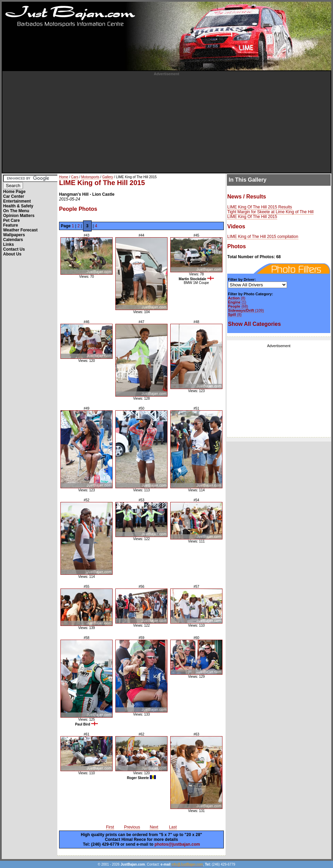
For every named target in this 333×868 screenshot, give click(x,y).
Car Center (14, 196)
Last (173, 827)
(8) (237, 298)
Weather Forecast (20, 230)
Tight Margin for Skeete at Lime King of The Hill (270, 212)
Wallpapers (14, 235)
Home (64, 177)
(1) (237, 302)
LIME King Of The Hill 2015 (252, 217)
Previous (132, 827)
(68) (238, 306)
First (110, 827)
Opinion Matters (19, 216)
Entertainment (17, 201)
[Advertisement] (167, 124)
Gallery (108, 177)
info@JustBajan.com (187, 864)
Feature (10, 225)
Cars (75, 177)
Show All (254, 324)
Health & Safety (18, 206)
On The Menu (16, 211)
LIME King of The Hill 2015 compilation (263, 237)
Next (154, 827)
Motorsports (90, 177)
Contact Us (14, 249)
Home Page (14, 192)
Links (8, 244)
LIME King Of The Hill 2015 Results (260, 207)
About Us (12, 254)
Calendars (13, 240)
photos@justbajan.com (177, 844)
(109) (246, 310)
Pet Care (12, 220)
